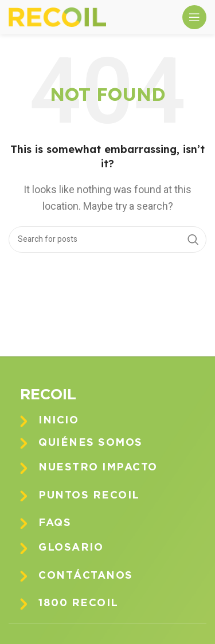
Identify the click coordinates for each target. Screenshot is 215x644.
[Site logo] (57, 17)
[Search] (107, 239)
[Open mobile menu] (194, 17)
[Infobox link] (116, 421)
